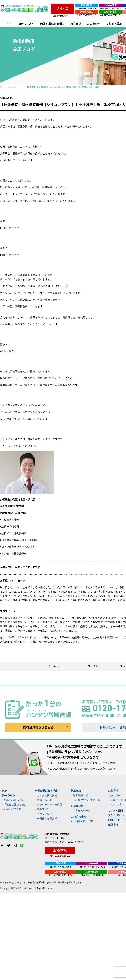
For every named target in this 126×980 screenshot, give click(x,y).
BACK (56, 666)
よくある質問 (115, 811)
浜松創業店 (86, 5)
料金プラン (43, 809)
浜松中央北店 (109, 12)
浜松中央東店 (109, 5)
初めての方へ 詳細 (14, 800)
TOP (10, 24)
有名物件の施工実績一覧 (87, 800)
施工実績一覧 (80, 795)
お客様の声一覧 (82, 811)
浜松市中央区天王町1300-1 (109, 8)
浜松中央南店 (86, 12)
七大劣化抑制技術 (47, 795)
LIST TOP (92, 666)
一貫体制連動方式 (47, 819)
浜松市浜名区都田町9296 (109, 15)
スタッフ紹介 (45, 814)
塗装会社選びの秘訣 (15, 805)
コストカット (45, 800)
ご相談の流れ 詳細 (83, 821)
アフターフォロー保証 (50, 805)
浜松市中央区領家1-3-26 (86, 15)
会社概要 (115, 795)
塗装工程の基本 (13, 809)
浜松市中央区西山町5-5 (86, 8)
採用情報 (113, 825)
